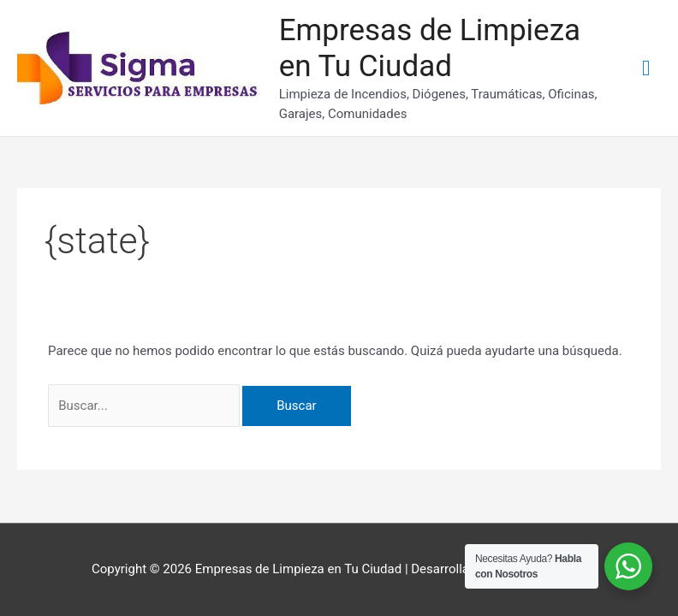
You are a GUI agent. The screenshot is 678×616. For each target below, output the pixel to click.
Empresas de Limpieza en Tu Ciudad (430, 48)
